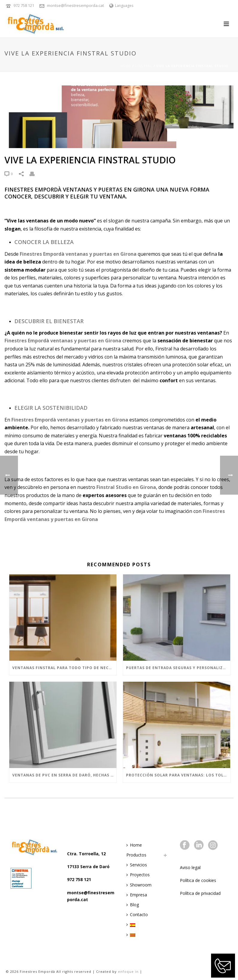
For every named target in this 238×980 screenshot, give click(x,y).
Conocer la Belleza (44, 242)
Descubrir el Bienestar (49, 321)
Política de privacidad (200, 893)
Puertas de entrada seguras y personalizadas (178, 668)
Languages (121, 6)
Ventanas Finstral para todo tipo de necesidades (64, 668)
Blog (133, 905)
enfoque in (128, 971)
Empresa (137, 895)
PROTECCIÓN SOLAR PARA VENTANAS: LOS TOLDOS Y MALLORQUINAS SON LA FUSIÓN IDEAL (178, 775)
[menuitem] (132, 924)
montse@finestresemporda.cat (75, 5)
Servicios (137, 865)
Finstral (144, 66)
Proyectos (138, 875)
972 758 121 (24, 5)
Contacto (137, 914)
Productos (136, 855)
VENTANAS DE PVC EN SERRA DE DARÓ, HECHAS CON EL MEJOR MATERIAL (64, 775)
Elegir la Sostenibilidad (51, 408)
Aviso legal (190, 867)
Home (126, 66)
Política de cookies (198, 880)
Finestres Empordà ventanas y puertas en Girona (63, 341)
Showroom (139, 885)
